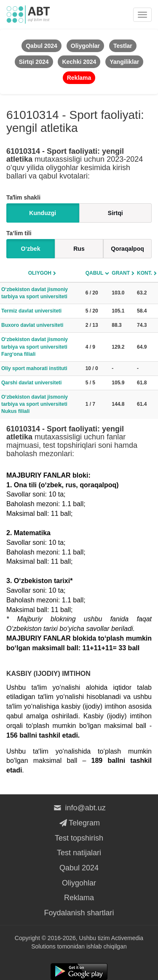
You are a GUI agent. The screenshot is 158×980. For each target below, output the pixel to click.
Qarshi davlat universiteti (31, 383)
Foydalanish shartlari (79, 913)
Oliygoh (40, 273)
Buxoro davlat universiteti (32, 325)
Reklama (79, 898)
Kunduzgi (43, 213)
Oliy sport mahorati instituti (34, 368)
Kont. (145, 273)
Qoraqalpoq (127, 249)
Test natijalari (79, 853)
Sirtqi (115, 213)
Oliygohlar (79, 883)
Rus (79, 249)
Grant (121, 273)
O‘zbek (31, 249)
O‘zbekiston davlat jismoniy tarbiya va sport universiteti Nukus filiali (35, 404)
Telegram (79, 823)
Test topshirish (79, 838)
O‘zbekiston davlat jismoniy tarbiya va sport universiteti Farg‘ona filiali (35, 347)
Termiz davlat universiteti (31, 311)
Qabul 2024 (79, 868)
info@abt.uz (79, 808)
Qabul (95, 273)
